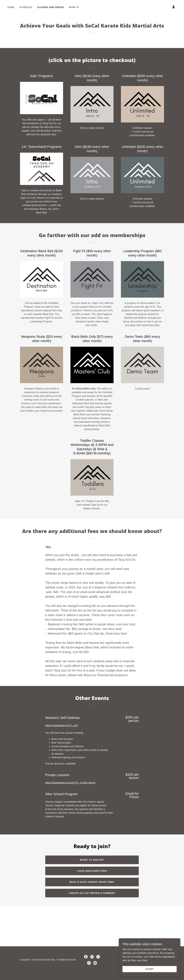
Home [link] (11, 7)
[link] (86, 957)
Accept (150, 969)
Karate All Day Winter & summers (92, 893)
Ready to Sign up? (92, 860)
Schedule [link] (26, 7)
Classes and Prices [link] (51, 7)
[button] (74, 7)
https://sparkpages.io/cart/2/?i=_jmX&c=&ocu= (71, 783)
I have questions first (92, 871)
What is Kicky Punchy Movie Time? (92, 882)
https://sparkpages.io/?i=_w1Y (62, 725)
